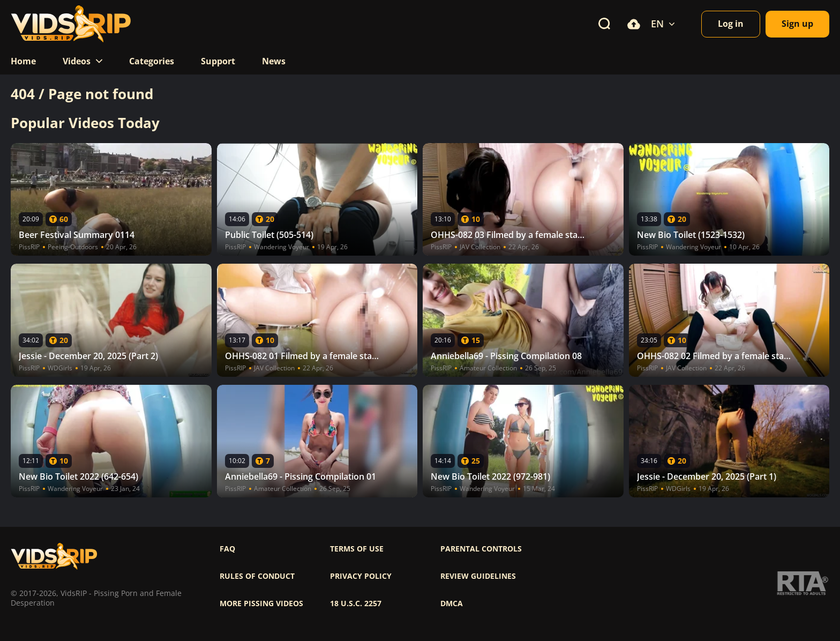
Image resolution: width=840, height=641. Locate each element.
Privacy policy (361, 576)
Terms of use (357, 549)
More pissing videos (261, 603)
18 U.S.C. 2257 (356, 603)
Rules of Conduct (257, 576)
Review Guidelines (478, 576)
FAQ (227, 549)
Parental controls (481, 549)
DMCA (452, 603)
